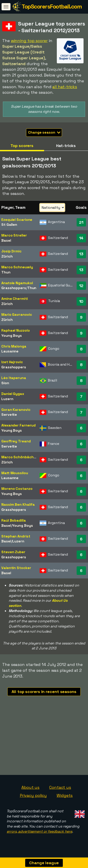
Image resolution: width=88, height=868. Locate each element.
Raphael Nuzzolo (16, 330)
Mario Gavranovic (17, 315)
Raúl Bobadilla (14, 520)
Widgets (65, 798)
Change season (44, 132)
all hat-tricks (65, 87)
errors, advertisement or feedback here (39, 834)
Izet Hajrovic (12, 362)
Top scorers (22, 146)
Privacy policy (33, 798)
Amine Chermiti (15, 299)
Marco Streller (14, 235)
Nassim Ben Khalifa (18, 504)
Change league (44, 863)
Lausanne (10, 351)
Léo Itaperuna (14, 378)
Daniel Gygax (13, 394)
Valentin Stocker (16, 568)
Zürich (7, 256)
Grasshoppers (14, 288)
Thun (6, 272)
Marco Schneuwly (17, 267)
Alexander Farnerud (18, 425)
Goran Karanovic (16, 410)
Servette (9, 415)
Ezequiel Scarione (17, 220)
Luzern (7, 399)
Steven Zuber (13, 552)
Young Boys (12, 336)
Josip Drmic (11, 251)
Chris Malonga (14, 346)
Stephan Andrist (16, 536)
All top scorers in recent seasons (44, 692)
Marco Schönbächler (20, 457)
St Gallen (9, 225)
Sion (5, 383)
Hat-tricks (66, 146)
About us (30, 790)
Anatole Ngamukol (17, 283)
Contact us (60, 790)
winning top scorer (29, 41)
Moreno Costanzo (17, 489)
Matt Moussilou (15, 473)
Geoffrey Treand (16, 441)
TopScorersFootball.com (52, 6)
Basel (6, 240)
